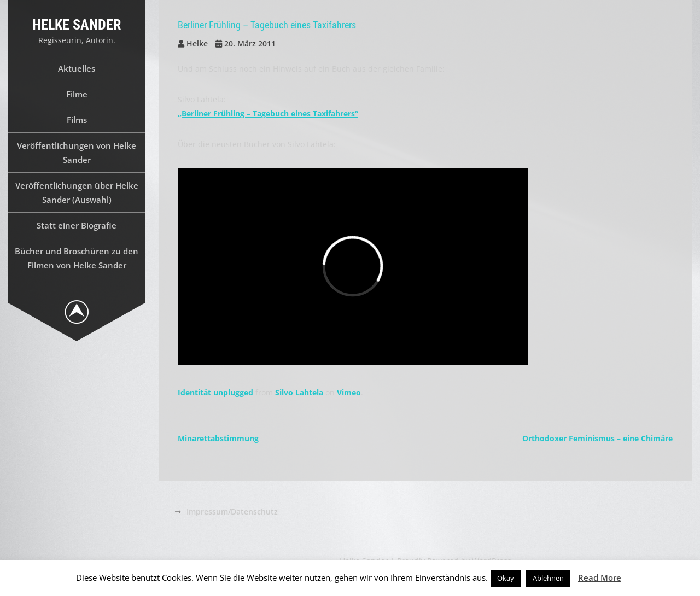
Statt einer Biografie (77, 225)
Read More (600, 577)
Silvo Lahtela (299, 392)
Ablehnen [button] (548, 578)
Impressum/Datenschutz (232, 512)
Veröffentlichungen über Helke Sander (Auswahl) (77, 192)
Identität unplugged (215, 392)
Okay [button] (506, 578)
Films (77, 120)
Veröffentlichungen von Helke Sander (77, 153)
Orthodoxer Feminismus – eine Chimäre (597, 438)
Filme (77, 94)
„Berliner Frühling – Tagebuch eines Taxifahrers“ (268, 113)
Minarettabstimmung (218, 438)
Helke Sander (77, 25)
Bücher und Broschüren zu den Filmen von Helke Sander (77, 258)
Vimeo (349, 392)
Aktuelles (77, 68)
